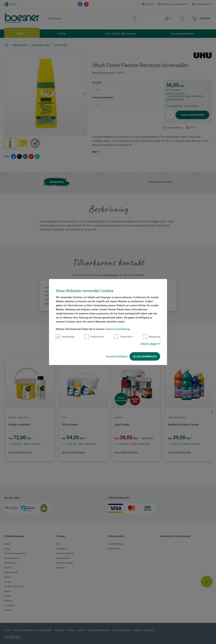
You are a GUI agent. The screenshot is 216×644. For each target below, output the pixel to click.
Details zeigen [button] (150, 344)
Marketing (151, 337)
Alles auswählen (145, 356)
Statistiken (123, 337)
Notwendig (65, 337)
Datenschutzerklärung (117, 329)
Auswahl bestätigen (117, 356)
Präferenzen (94, 337)
